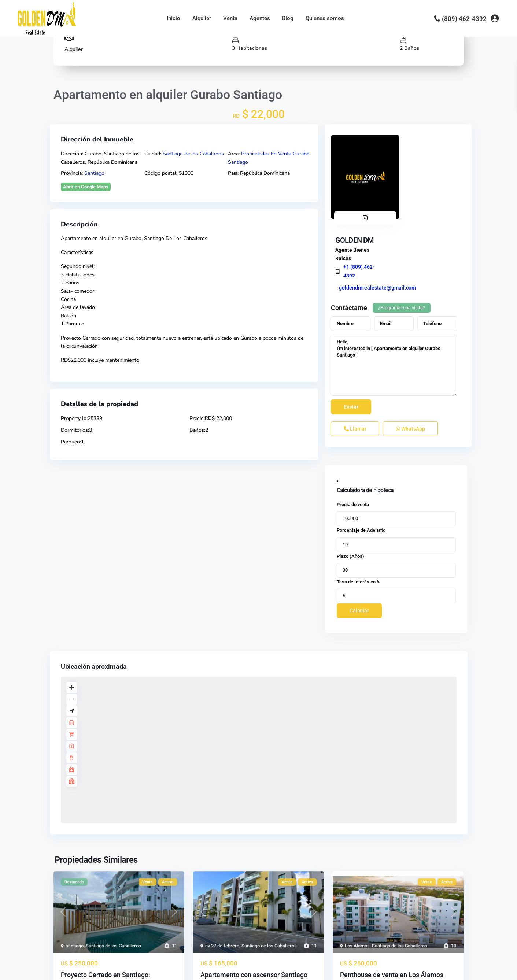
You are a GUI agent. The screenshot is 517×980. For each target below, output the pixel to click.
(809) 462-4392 (464, 19)
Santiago (94, 173)
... (139, 939)
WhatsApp (410, 365)
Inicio (173, 18)
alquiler (108, 238)
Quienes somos (325, 18)
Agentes (260, 18)
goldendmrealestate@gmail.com (441, 188)
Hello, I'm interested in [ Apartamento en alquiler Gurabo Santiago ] (394, 301)
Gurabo (133, 238)
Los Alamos (357, 882)
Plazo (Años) (350, 492)
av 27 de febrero (222, 882)
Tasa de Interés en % (359, 518)
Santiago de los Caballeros (193, 154)
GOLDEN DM (418, 140)
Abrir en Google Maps (86, 187)
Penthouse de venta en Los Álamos (392, 911)
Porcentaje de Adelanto (361, 466)
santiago (75, 882)
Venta (230, 18)
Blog (288, 18)
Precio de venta (353, 441)
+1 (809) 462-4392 (423, 171)
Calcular (359, 547)
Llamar (355, 365)
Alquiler (202, 18)
